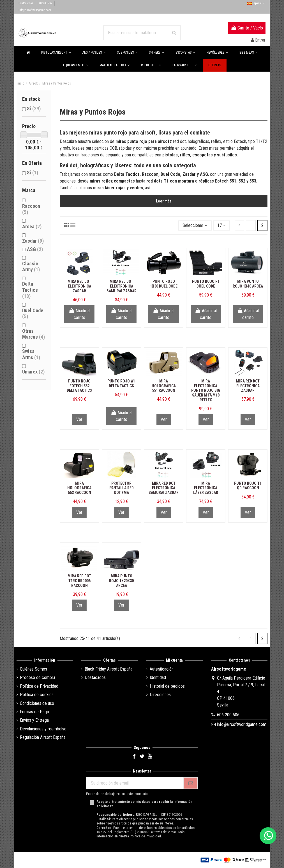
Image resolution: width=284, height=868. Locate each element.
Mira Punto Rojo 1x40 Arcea (248, 284)
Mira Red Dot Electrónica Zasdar (79, 286)
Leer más (164, 201)
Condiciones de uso (37, 703)
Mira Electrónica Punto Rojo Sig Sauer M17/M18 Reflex (206, 390)
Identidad (158, 677)
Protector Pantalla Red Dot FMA (122, 488)
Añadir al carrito (79, 314)
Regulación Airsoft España (43, 737)
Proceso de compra (38, 677)
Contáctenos (26, 3)
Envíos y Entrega (34, 720)
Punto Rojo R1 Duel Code (206, 284)
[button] (249, 53)
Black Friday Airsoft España (108, 669)
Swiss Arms (31, 354)
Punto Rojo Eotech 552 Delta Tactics (79, 386)
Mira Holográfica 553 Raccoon (79, 488)
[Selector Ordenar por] (195, 225)
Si (34, 109)
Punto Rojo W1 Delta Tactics (122, 383)
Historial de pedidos (167, 686)
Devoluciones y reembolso (43, 729)
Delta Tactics (30, 290)
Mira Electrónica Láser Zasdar (206, 488)
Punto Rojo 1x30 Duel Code (164, 284)
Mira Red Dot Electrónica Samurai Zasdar (122, 286)
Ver (79, 419)
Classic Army (31, 267)
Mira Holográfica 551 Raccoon (164, 386)
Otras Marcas (34, 334)
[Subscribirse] (191, 783)
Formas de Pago (34, 712)
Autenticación (162, 669)
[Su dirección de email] (135, 783)
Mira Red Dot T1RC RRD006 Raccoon (79, 581)
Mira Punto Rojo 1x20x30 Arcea (121, 581)
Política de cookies (37, 695)
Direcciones (160, 695)
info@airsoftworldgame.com (35, 10)
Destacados (95, 677)
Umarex (33, 372)
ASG (35, 249)
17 (221, 225)
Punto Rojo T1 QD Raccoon (248, 486)
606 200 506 (228, 715)
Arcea (32, 226)
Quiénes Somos (34, 669)
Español (257, 3)
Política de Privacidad (39, 686)
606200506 (46, 3)
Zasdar (33, 241)
